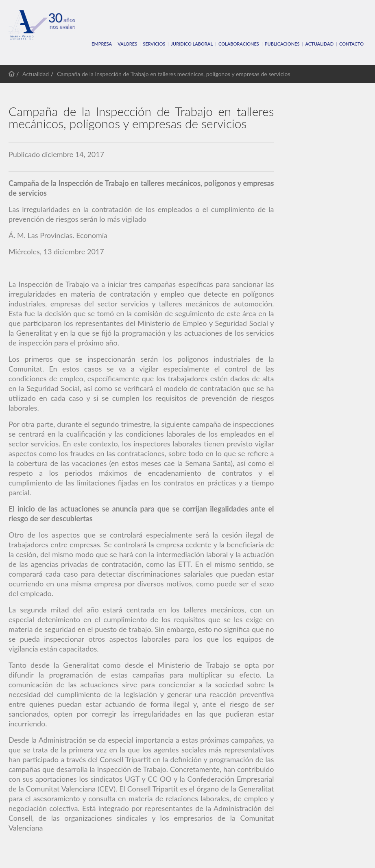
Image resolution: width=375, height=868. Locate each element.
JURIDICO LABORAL (192, 44)
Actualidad (319, 44)
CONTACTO (351, 44)
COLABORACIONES (239, 44)
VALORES (127, 44)
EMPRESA (102, 44)
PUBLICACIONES (282, 44)
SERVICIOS (154, 44)
